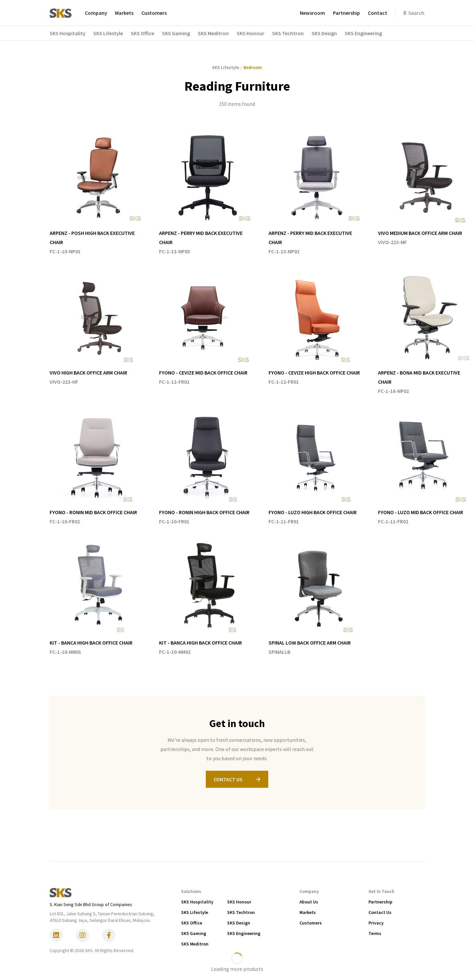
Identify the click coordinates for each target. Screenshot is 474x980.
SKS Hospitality (197, 902)
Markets (124, 13)
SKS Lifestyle (195, 912)
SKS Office (192, 923)
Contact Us (380, 912)
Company (96, 13)
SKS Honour (239, 902)
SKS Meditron (195, 944)
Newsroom (312, 13)
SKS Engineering (244, 933)
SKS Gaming (194, 933)
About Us (309, 902)
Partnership (346, 13)
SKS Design (239, 923)
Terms (375, 933)
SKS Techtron (241, 912)
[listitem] (98, 193)
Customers (154, 13)
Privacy (376, 923)
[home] (61, 13)
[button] (71, 33)
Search (414, 13)
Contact (378, 13)
